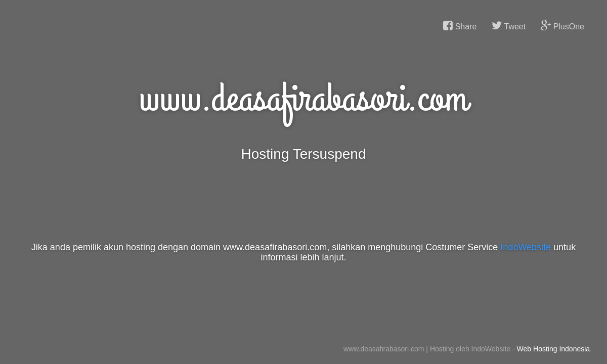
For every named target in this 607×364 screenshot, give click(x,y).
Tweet (509, 26)
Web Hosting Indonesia (554, 349)
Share (460, 26)
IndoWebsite (526, 247)
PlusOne (562, 26)
